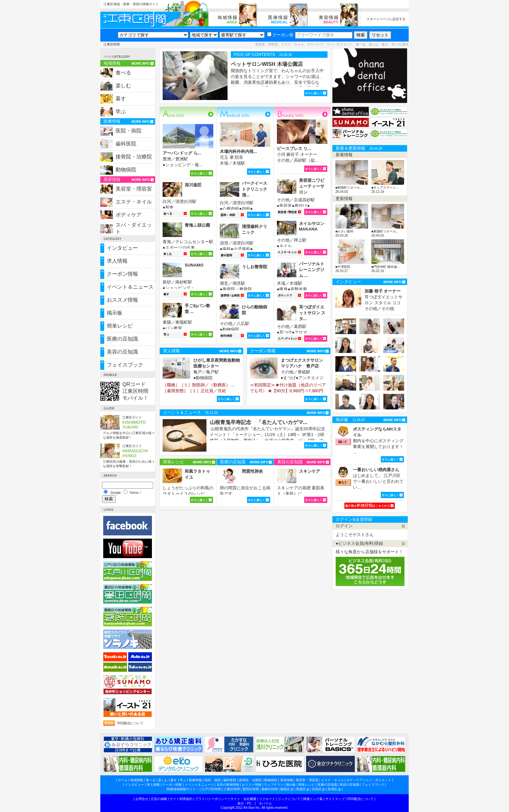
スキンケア (310, 471)
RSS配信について (130, 723)
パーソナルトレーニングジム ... (312, 270)
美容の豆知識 (122, 352)
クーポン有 (280, 35)
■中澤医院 (343, 267)
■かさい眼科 (344, 231)
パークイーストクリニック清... (255, 189)
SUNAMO (194, 265)
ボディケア (129, 215)
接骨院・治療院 (134, 157)
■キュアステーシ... (385, 187)
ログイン (344, 526)
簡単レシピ (120, 326)
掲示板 (115, 313)
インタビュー (122, 248)
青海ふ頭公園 (197, 225)
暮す (121, 99)
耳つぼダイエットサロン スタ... (312, 313)
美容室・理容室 (134, 189)
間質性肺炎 (252, 471)
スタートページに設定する (386, 19)
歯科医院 (126, 144)
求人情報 (117, 261)
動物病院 (126, 170)
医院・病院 (129, 131)
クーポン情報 (122, 274)
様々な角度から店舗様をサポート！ (369, 552)
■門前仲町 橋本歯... (385, 267)
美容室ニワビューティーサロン (312, 186)
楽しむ (123, 86)
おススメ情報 (122, 300)
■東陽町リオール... (349, 187)
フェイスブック (125, 365)
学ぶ (121, 112)
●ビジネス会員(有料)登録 (360, 543)
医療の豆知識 (122, 339)
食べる (123, 73)
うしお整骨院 (255, 267)
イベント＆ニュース (130, 287)
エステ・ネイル (134, 202)
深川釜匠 (193, 185)
